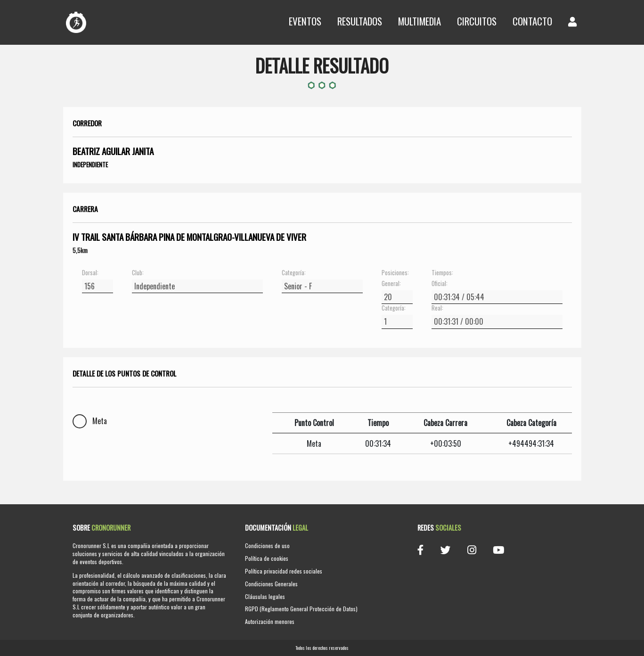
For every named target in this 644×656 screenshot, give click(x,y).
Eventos (305, 21)
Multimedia (420, 21)
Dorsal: (90, 273)
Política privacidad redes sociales (284, 571)
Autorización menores (270, 621)
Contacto (532, 21)
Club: (138, 273)
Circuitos (477, 21)
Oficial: (440, 284)
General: (391, 284)
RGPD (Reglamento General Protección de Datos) (301, 609)
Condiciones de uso (267, 545)
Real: (437, 308)
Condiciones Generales (271, 584)
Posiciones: (395, 273)
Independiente (90, 164)
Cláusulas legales (265, 596)
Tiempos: (442, 273)
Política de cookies (267, 558)
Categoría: (294, 273)
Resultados (360, 21)
